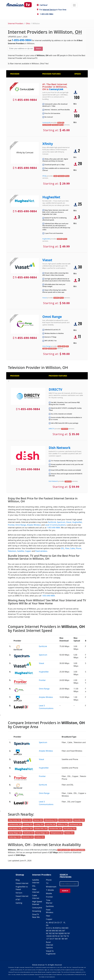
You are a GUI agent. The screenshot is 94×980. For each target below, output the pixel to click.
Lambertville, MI (15, 824)
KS (56, 928)
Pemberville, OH (55, 829)
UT (48, 939)
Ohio (28, 23)
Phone (78, 548)
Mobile (49, 893)
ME (47, 931)
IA (47, 928)
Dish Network (60, 448)
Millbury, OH (62, 824)
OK (50, 936)
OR (53, 936)
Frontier (11, 525)
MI (50, 931)
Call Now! (42, 5)
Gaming (19, 903)
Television (12, 551)
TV (47, 883)
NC (47, 933)
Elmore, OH (27, 820)
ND (50, 933)
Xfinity (48, 144)
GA (47, 925)
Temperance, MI (57, 833)
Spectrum (61, 522)
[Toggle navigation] (74, 5)
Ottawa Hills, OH (41, 829)
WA (56, 939)
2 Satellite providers (78, 850)
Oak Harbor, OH (15, 829)
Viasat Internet (22, 883)
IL (51, 928)
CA (55, 923)
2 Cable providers (64, 850)
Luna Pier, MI (50, 824)
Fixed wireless (41, 551)
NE (54, 933)
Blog (18, 880)
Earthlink (50, 906)
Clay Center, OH (15, 820)
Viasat (47, 260)
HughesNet (51, 197)
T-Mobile (50, 890)
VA (51, 939)
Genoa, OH (38, 820)
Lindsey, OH (28, 824)
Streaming (37, 911)
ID (49, 928)
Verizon (19, 893)
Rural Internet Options (49, 945)
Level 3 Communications (55, 525)
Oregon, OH (28, 829)
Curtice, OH (40, 837)
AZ (52, 923)
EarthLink (52, 522)
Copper (28, 551)
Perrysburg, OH (70, 829)
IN (54, 928)
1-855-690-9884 (45, 14)
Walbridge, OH (14, 837)
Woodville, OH (28, 837)
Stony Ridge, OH (42, 833)
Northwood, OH (75, 824)
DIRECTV (55, 389)
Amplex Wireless (34, 525)
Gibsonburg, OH (51, 820)
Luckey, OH (39, 824)
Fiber (67, 548)
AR (50, 923)
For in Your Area (52, 10)
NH (57, 933)
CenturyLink (56, 89)
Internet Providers (16, 23)
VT (53, 939)
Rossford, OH (29, 833)
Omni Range (52, 317)
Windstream (51, 887)
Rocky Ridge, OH (15, 833)
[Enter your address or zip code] (21, 49)
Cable (72, 548)
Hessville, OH (79, 820)
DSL (62, 548)
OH (48, 936)
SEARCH (65, 891)
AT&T (18, 900)
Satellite (21, 551)
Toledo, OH (69, 833)
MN (53, 931)
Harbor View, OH (65, 820)
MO (57, 931)
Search (38, 49)
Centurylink (37, 908)
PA (56, 936)
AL (47, 923)
